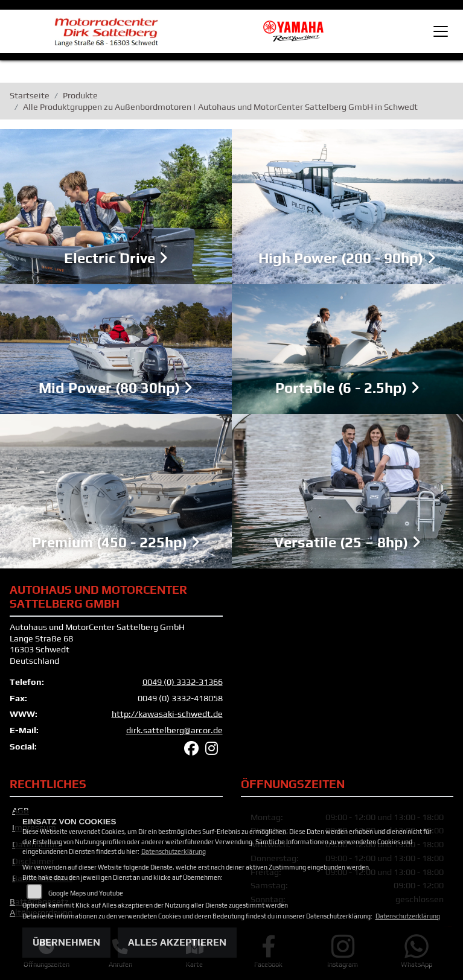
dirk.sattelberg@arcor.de (174, 730)
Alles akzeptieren (177, 942)
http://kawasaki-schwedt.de (167, 714)
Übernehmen (66, 942)
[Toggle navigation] (441, 31)
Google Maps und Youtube (86, 893)
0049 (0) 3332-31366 (183, 682)
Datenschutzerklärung (174, 851)
